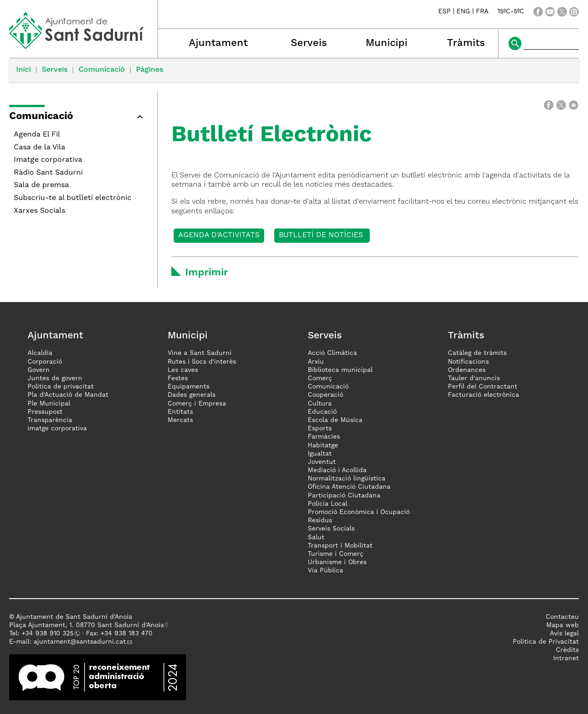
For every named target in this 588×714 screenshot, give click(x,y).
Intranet (566, 658)
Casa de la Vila (40, 148)
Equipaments (189, 387)
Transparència (50, 420)
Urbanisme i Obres (337, 562)
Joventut (322, 462)
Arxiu (316, 362)
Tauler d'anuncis (474, 378)
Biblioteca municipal (340, 370)
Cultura (320, 404)
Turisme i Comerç (336, 554)
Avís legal (564, 634)
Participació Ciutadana (344, 496)
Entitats (180, 412)
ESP (444, 12)
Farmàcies (324, 437)
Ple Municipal (49, 404)
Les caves (183, 370)
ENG (463, 12)
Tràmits (466, 43)
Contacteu (562, 617)
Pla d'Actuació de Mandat (68, 395)
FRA (482, 12)
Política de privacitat (61, 387)
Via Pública (325, 571)
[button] (79, 118)
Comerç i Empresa (197, 404)
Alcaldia (40, 353)
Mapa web (563, 625)
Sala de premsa (41, 185)
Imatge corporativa (48, 160)
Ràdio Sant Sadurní (48, 173)
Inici (23, 70)
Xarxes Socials (40, 211)
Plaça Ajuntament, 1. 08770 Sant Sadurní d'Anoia (87, 625)
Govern (39, 370)
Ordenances (467, 370)
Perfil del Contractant (483, 387)
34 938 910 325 (49, 634)
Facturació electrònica (483, 395)
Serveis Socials (331, 529)
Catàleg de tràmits (477, 353)
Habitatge (323, 446)
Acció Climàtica (332, 353)
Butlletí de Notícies (322, 235)
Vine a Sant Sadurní (200, 353)
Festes (178, 378)
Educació (322, 412)
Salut (316, 537)
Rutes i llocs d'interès (202, 362)
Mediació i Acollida (337, 470)
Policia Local (328, 504)
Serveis (309, 43)
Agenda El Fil (37, 135)
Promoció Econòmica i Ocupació (359, 512)
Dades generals (192, 395)
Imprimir (206, 273)
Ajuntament (218, 43)
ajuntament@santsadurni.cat (80, 642)
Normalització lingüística (347, 479)
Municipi (387, 43)
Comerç (320, 378)
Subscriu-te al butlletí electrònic (73, 198)
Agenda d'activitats (219, 235)
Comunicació (102, 70)
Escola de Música (335, 420)
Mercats (180, 420)
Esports (320, 428)
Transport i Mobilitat (340, 546)
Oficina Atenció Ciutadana (349, 487)
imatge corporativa (57, 428)
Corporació (45, 362)
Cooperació (325, 395)
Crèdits (567, 650)
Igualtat (320, 454)
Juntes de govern (55, 378)
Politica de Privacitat (546, 642)
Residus (320, 520)
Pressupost (45, 412)
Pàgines (150, 70)
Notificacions (468, 362)
